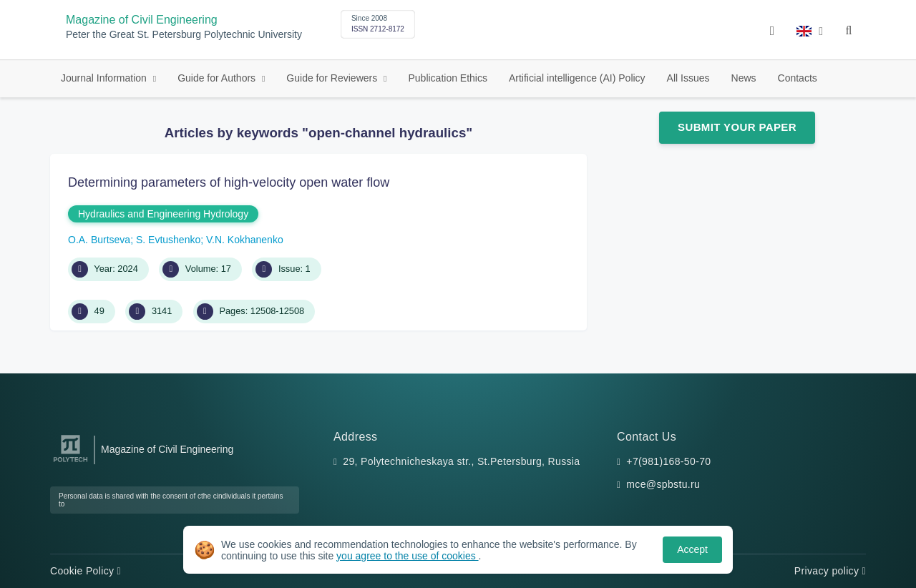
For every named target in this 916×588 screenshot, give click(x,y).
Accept (692, 549)
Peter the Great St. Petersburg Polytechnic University (184, 35)
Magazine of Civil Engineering (142, 20)
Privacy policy (830, 571)
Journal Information (105, 78)
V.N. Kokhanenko (245, 240)
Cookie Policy (86, 571)
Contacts (798, 78)
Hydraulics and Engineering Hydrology (163, 214)
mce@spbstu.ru (663, 484)
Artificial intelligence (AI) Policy (577, 78)
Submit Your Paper (737, 127)
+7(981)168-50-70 (668, 461)
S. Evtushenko (168, 240)
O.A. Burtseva (99, 240)
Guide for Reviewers (333, 78)
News (744, 78)
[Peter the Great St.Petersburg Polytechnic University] (70, 462)
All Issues (688, 78)
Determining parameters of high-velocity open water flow (229, 182)
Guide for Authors (218, 78)
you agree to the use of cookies (407, 556)
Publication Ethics (448, 78)
